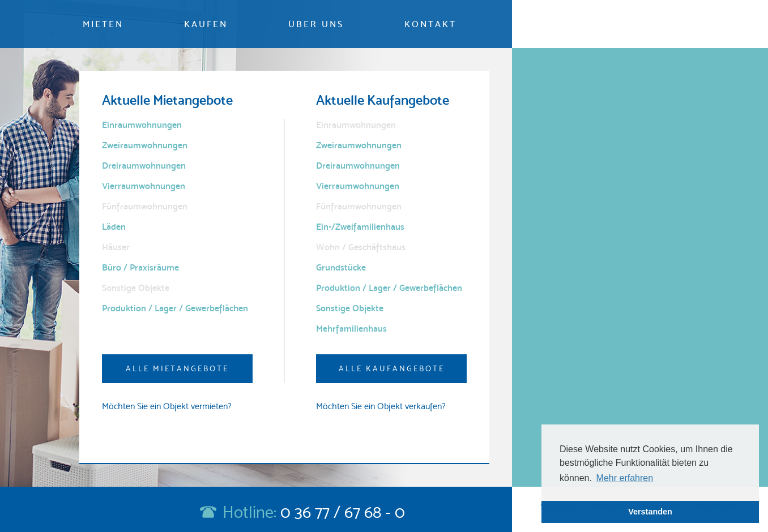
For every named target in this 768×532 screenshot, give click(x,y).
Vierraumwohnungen (144, 186)
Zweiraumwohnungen (145, 145)
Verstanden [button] (650, 512)
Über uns (316, 24)
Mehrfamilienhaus (351, 329)
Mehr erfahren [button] (625, 478)
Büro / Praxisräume (140, 267)
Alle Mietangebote (177, 368)
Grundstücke (341, 267)
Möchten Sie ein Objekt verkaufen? (381, 406)
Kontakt (430, 24)
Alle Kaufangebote (392, 368)
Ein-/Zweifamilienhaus (360, 227)
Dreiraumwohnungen (144, 166)
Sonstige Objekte (350, 308)
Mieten (103, 24)
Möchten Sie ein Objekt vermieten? (167, 406)
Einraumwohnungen (142, 125)
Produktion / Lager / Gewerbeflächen (175, 308)
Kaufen (206, 24)
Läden (114, 227)
